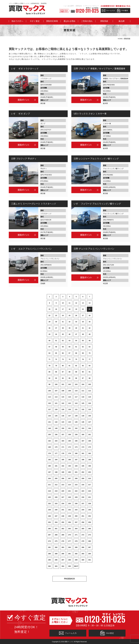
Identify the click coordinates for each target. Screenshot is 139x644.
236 (76, 504)
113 (49, 397)
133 (90, 409)
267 (49, 535)
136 (63, 416)
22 (49, 315)
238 (90, 504)
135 (56, 416)
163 (56, 441)
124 (76, 403)
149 (56, 428)
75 (76, 359)
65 (56, 353)
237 (83, 504)
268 (56, 535)
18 (69, 309)
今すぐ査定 (35, 21)
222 (76, 491)
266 (90, 529)
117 (76, 397)
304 (63, 566)
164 (63, 441)
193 (69, 466)
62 (83, 347)
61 (76, 347)
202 (83, 472)
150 (63, 428)
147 (90, 422)
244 (83, 510)
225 (49, 497)
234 (63, 504)
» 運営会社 (78, 6)
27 (83, 315)
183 (49, 460)
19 (76, 309)
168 (90, 441)
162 (49, 441)
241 (63, 510)
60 (69, 347)
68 (76, 353)
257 (76, 522)
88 (69, 372)
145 (76, 422)
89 (76, 372)
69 (83, 353)
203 (90, 472)
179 (69, 453)
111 (83, 391)
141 (49, 422)
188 (83, 460)
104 (83, 384)
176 (49, 453)
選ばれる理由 (69, 21)
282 (56, 547)
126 (90, 403)
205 (56, 478)
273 (90, 535)
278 (76, 541)
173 (76, 447)
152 (76, 428)
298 (69, 560)
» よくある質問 (69, 6)
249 (69, 516)
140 (90, 416)
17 (63, 309)
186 (69, 460)
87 (63, 372)
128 (56, 409)
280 (90, 541)
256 (69, 522)
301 (90, 560)
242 (69, 510)
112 (90, 391)
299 (76, 560)
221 (69, 491)
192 (63, 466)
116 (69, 397)
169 (49, 447)
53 (69, 341)
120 (49, 403)
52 (63, 341)
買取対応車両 (52, 21)
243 (76, 510)
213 (63, 485)
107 (56, 391)
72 (56, 359)
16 (56, 309)
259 (90, 522)
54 (76, 341)
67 (69, 353)
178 (63, 453)
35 (90, 322)
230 (83, 497)
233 (56, 504)
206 (63, 478)
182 (90, 453)
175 (90, 447)
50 (49, 341)
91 (90, 372)
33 (76, 322)
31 (63, 322)
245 (90, 510)
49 (90, 334)
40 (76, 328)
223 (83, 491)
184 (56, 460)
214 (69, 485)
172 (69, 447)
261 (56, 529)
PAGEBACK (69, 579)
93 (56, 378)
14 (90, 303)
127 (49, 409)
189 (90, 460)
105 (90, 384)
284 (69, 547)
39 (69, 328)
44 (56, 334)
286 (83, 547)
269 (63, 535)
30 (56, 322)
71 (49, 359)
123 (69, 403)
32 (69, 322)
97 (83, 378)
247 (56, 516)
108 (63, 391)
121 (56, 403)
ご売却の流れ (87, 21)
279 (83, 541)
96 (76, 378)
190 (49, 466)
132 (83, 409)
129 (63, 409)
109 (69, 391)
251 (83, 516)
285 (76, 547)
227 (63, 497)
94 (63, 378)
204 (49, 478)
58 (56, 347)
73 (63, 359)
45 (63, 334)
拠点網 (122, 21)
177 (56, 453)
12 (76, 303)
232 (49, 504)
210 (90, 478)
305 (69, 566)
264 (76, 529)
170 (56, 447)
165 (69, 441)
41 (83, 328)
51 (56, 341)
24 (63, 315)
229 (76, 497)
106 (49, 391)
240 (56, 510)
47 (76, 334)
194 (76, 466)
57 (49, 347)
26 (76, 315)
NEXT (76, 566)
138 (76, 416)
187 (76, 460)
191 (56, 466)
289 (56, 554)
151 (69, 428)
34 (83, 322)
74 (69, 359)
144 (69, 422)
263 (69, 529)
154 (90, 428)
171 (63, 447)
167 (83, 441)
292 (76, 554)
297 (63, 560)
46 (69, 334)
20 (83, 309)
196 (90, 466)
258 (83, 522)
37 (56, 328)
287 (90, 547)
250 (76, 516)
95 (69, 378)
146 (83, 422)
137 (69, 416)
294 (90, 554)
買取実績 (104, 21)
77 (90, 359)
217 (90, 485)
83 (83, 366)
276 (63, 541)
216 (83, 485)
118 (83, 397)
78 (49, 366)
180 (76, 453)
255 (63, 522)
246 (49, 516)
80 (63, 366)
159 (76, 435)
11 (69, 303)
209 (83, 478)
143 (63, 422)
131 (76, 409)
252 (90, 516)
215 (76, 485)
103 (76, 384)
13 (83, 303)
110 (76, 391)
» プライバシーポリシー (91, 6)
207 (69, 478)
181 (83, 453)
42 (90, 328)
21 (90, 309)
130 (69, 409)
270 (69, 535)
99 (49, 384)
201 (76, 472)
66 (63, 353)
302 (49, 566)
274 (49, 541)
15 (49, 309)
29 (49, 322)
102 (69, 384)
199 (63, 472)
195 (83, 466)
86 (56, 372)
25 (69, 315)
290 (63, 554)
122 (63, 403)
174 (83, 447)
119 (90, 397)
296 (56, 560)
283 (63, 547)
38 (63, 328)
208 (76, 478)
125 (83, 403)
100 (56, 384)
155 (49, 435)
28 (90, 315)
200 (69, 472)
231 (90, 497)
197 (49, 472)
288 (49, 554)
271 (76, 535)
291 (69, 554)
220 (63, 491)
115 (63, 397)
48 (83, 334)
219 (56, 491)
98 (90, 378)
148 (49, 428)
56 (90, 341)
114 (56, 397)
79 (56, 366)
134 (49, 416)
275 (56, 541)
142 (56, 422)
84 (90, 366)
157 (63, 435)
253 (49, 522)
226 (56, 497)
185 (63, 460)
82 (76, 366)
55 (83, 341)
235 (69, 504)
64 (49, 353)
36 (49, 328)
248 (63, 516)
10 (63, 303)
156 (56, 435)
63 (90, 347)
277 (69, 541)
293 (83, 554)
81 (69, 366)
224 (90, 491)
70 (90, 353)
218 (49, 491)
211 (49, 485)
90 (83, 372)
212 (56, 485)
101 (63, 384)
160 (83, 435)
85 (49, 372)
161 (90, 435)
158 (69, 435)
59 (63, 347)
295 (49, 560)
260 (49, 529)
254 (56, 522)
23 (56, 315)
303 (56, 566)
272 (83, 535)
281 (49, 547)
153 (83, 428)
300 (83, 560)
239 (49, 510)
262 (63, 529)
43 (49, 334)
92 (49, 378)
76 (83, 359)
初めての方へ (17, 21)
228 (69, 497)
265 (83, 529)
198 (56, 472)
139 (83, 416)
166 (76, 441)
